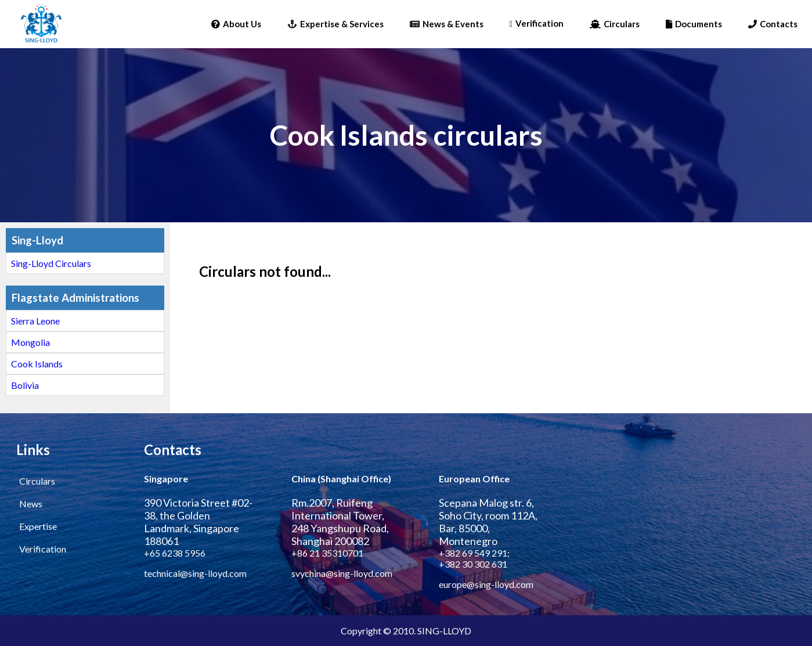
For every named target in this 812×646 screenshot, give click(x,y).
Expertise (38, 526)
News (31, 504)
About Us (236, 24)
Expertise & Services (335, 24)
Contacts (773, 24)
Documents (694, 24)
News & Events (447, 24)
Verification (537, 23)
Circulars (615, 24)
